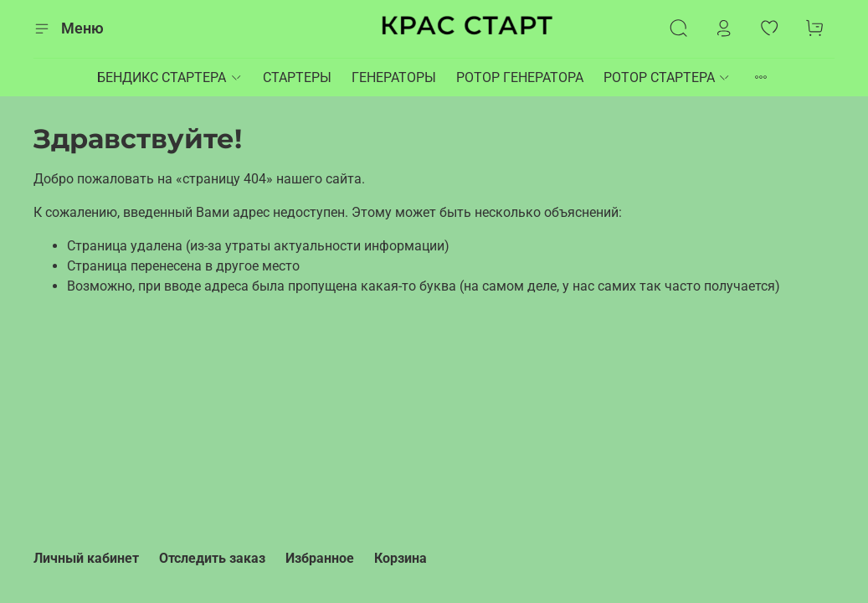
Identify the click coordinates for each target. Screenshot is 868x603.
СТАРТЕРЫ (297, 77)
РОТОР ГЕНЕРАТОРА (520, 77)
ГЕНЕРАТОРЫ (394, 77)
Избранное (320, 558)
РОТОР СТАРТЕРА (667, 77)
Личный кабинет (86, 558)
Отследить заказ (212, 558)
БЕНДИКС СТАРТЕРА (169, 77)
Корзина (401, 558)
